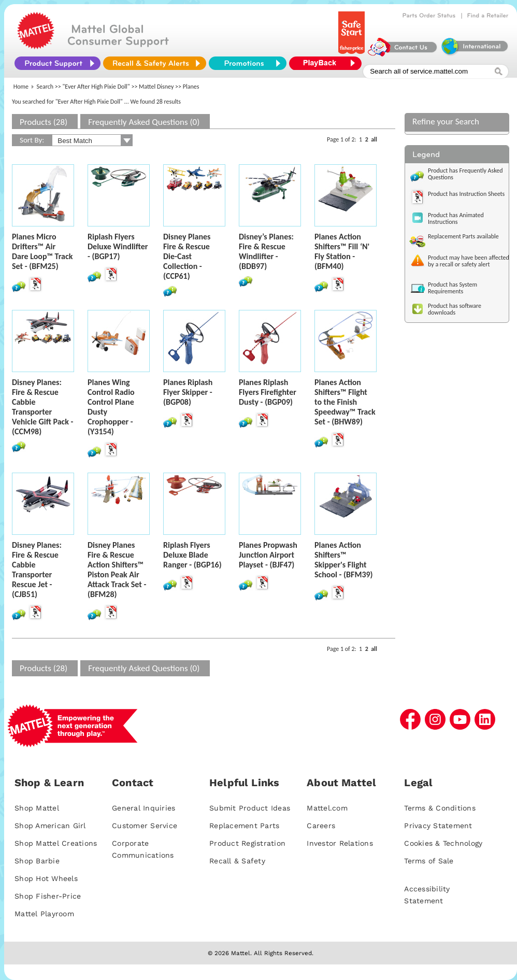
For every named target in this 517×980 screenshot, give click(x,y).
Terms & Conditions (440, 808)
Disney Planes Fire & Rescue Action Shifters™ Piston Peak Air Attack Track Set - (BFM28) (117, 570)
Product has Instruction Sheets (466, 194)
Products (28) (44, 122)
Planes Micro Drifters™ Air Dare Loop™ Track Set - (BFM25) (42, 251)
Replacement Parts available (463, 236)
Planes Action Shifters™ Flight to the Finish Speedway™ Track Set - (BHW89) (345, 402)
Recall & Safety (237, 861)
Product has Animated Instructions (456, 218)
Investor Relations (340, 843)
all (374, 139)
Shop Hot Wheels (46, 878)
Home (21, 87)
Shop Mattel (37, 808)
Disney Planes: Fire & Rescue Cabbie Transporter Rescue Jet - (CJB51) (37, 570)
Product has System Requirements (453, 288)
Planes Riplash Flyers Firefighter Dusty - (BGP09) (268, 392)
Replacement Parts (244, 826)
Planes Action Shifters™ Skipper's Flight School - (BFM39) (344, 560)
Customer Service (145, 826)
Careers (321, 826)
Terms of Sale (429, 861)
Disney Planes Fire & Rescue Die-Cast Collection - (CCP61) (187, 256)
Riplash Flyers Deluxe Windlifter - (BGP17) (118, 246)
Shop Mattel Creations (56, 843)
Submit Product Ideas (250, 808)
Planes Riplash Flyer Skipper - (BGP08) (188, 392)
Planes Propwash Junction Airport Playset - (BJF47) (268, 555)
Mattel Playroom (44, 914)
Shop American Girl (50, 826)
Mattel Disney (156, 87)
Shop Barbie (37, 861)
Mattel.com (327, 808)
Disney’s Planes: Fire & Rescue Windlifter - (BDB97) (266, 251)
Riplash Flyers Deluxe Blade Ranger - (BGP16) (192, 555)
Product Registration (247, 843)
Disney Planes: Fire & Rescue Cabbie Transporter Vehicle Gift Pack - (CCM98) (42, 407)
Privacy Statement (438, 826)
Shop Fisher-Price (48, 896)
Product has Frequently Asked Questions (465, 174)
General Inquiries (143, 808)
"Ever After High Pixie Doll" (96, 87)
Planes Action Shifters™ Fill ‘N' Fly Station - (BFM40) (342, 251)
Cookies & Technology (443, 843)
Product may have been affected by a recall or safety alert (469, 261)
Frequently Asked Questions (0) (144, 122)
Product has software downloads (455, 309)
